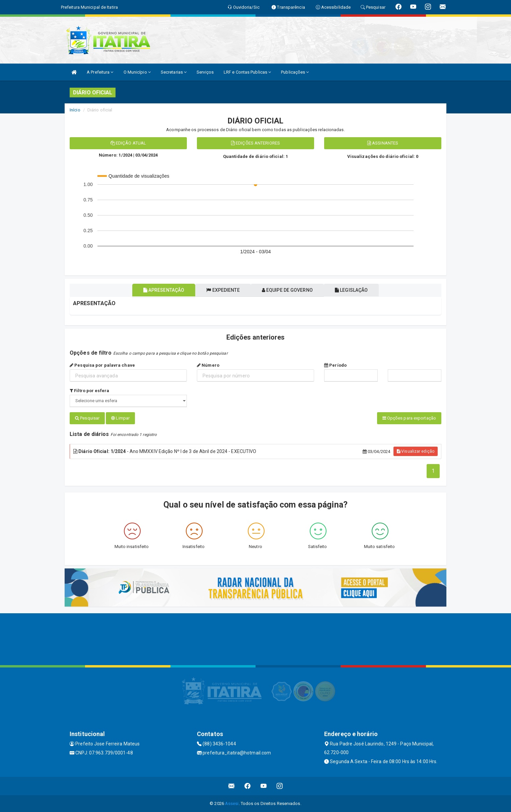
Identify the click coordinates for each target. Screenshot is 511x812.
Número (208, 365)
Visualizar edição (416, 451)
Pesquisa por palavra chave (102, 365)
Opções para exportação (409, 418)
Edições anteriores (255, 143)
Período (335, 365)
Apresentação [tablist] (155, 290)
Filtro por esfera (89, 391)
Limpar (120, 418)
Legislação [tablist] (360, 290)
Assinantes (383, 143)
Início (75, 110)
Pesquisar (87, 418)
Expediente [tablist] (220, 290)
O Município (137, 72)
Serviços (205, 72)
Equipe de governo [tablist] (290, 290)
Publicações (295, 72)
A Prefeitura (100, 72)
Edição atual (128, 143)
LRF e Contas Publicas (247, 72)
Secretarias (174, 72)
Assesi (232, 803)
